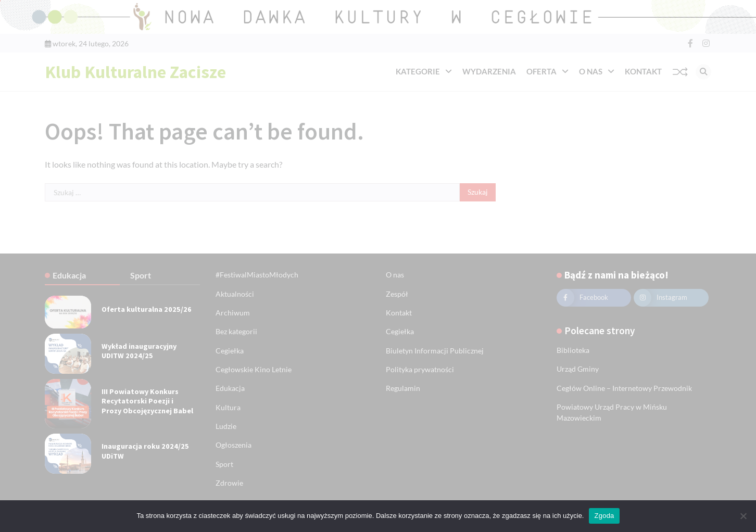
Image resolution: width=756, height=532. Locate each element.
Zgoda (604, 516)
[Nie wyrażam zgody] (743, 516)
